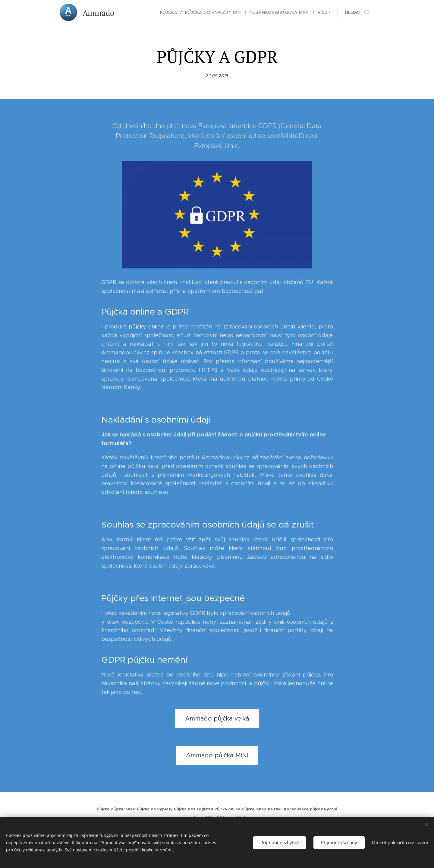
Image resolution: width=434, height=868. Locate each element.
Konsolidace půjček (303, 809)
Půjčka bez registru (193, 809)
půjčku (263, 683)
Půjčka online (227, 809)
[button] (357, 12)
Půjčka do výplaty (155, 809)
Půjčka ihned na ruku (262, 809)
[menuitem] (138, 12)
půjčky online (146, 327)
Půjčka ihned (123, 809)
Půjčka (103, 809)
